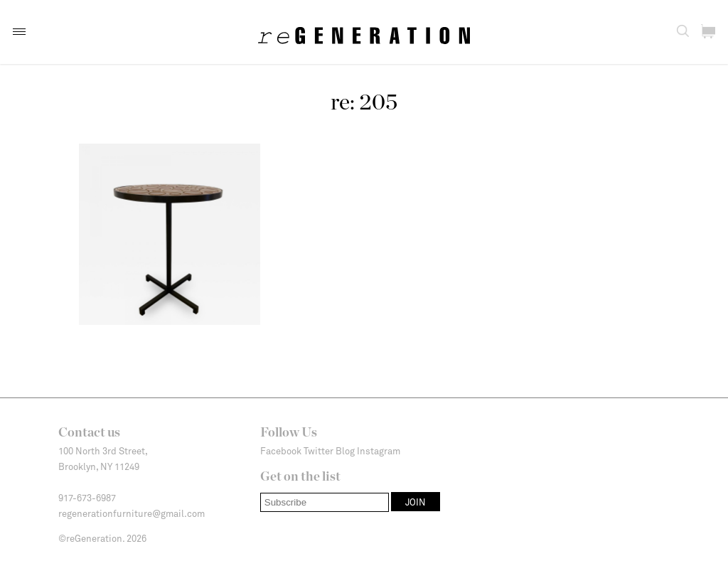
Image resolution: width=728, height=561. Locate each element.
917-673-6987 (87, 498)
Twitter (318, 451)
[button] (19, 32)
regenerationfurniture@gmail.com (132, 513)
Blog (345, 451)
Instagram (379, 451)
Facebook (281, 451)
